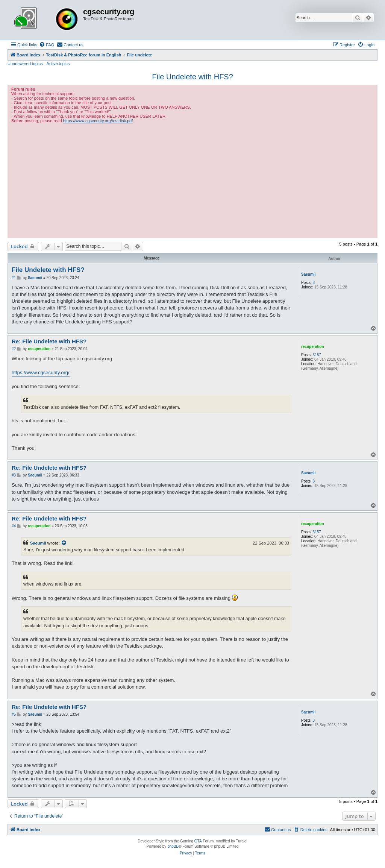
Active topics (58, 64)
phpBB (173, 846)
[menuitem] (47, 45)
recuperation (313, 347)
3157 (317, 355)
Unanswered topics (25, 64)
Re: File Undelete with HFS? (49, 341)
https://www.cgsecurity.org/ (41, 373)
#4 (14, 526)
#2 (14, 349)
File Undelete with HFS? (192, 77)
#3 (14, 475)
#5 (14, 714)
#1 (14, 278)
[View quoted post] (64, 543)
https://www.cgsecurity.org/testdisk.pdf (98, 121)
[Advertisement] (192, 180)
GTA (198, 841)
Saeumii (308, 274)
